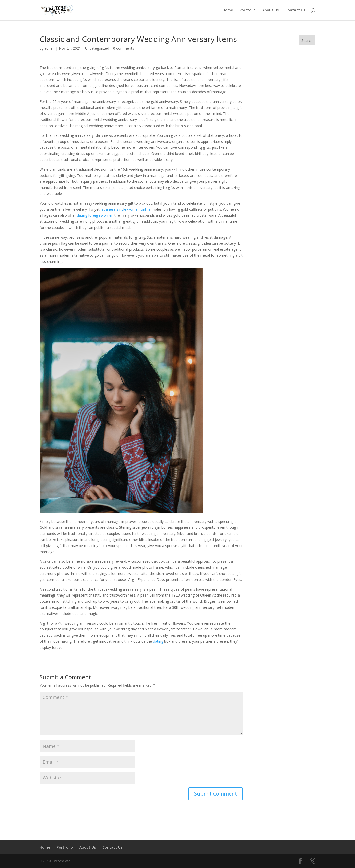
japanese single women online (126, 209)
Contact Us (295, 10)
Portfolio (248, 10)
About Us (270, 10)
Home (228, 10)
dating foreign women (95, 215)
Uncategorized (97, 48)
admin (50, 48)
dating (158, 641)
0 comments (124, 48)
